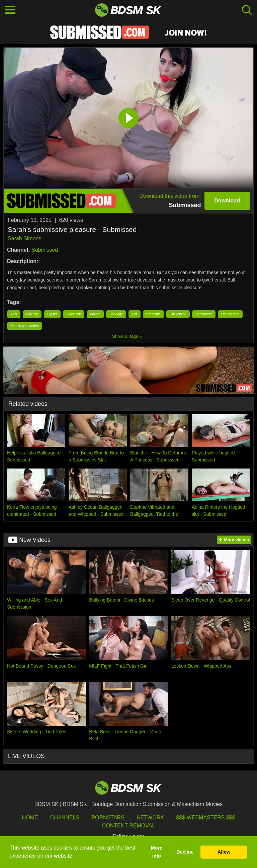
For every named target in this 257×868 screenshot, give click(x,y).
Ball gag (32, 314)
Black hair (74, 314)
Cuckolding (178, 314)
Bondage (116, 314)
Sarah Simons (25, 238)
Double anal (230, 314)
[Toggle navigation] (10, 10)
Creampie (153, 314)
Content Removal (129, 826)
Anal (14, 314)
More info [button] (157, 852)
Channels (65, 818)
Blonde (95, 314)
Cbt (135, 314)
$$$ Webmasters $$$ (206, 818)
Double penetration (25, 326)
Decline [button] (185, 852)
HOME (30, 818)
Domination (204, 314)
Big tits (52, 314)
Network (150, 818)
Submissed (45, 250)
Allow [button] (224, 852)
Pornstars (108, 818)
